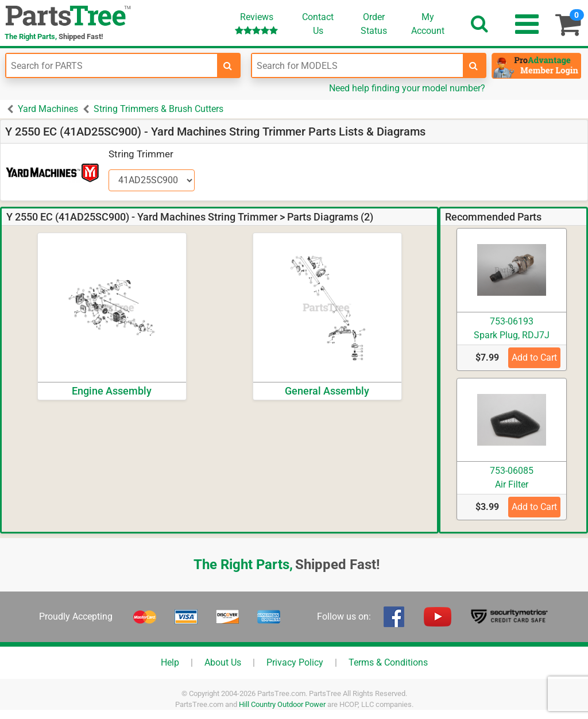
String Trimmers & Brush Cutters (158, 109)
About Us (223, 662)
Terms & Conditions (388, 662)
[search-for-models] (474, 65)
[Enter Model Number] (357, 65)
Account (428, 24)
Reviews (256, 23)
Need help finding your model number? (407, 88)
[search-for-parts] (228, 65)
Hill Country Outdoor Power (282, 704)
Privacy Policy (295, 662)
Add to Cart (534, 357)
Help (170, 662)
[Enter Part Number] (112, 65)
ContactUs (318, 24)
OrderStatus (374, 24)
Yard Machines (48, 109)
